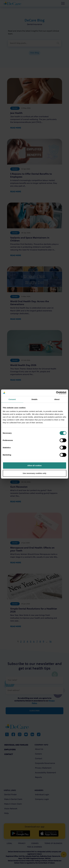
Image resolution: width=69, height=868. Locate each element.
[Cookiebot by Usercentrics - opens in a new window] (56, 393)
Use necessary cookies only (34, 473)
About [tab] (57, 399)
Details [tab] (35, 399)
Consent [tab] (12, 399)
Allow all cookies (34, 465)
